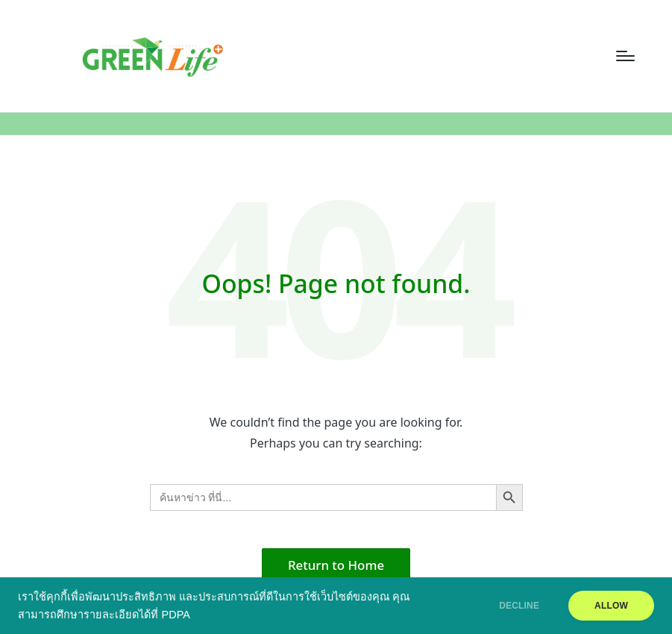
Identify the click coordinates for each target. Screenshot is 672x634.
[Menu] (625, 56)
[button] (336, 565)
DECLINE (519, 606)
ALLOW (611, 606)
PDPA (175, 615)
